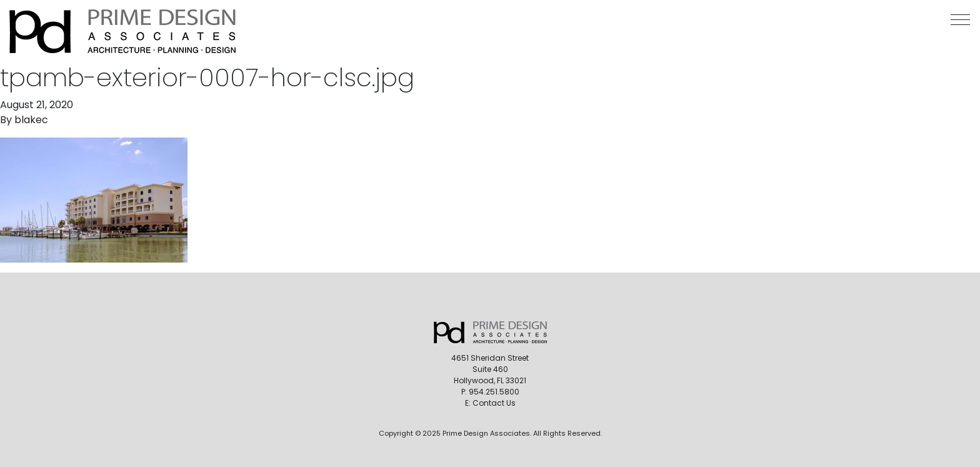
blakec (31, 120)
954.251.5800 (494, 392)
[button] (960, 20)
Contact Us (494, 403)
